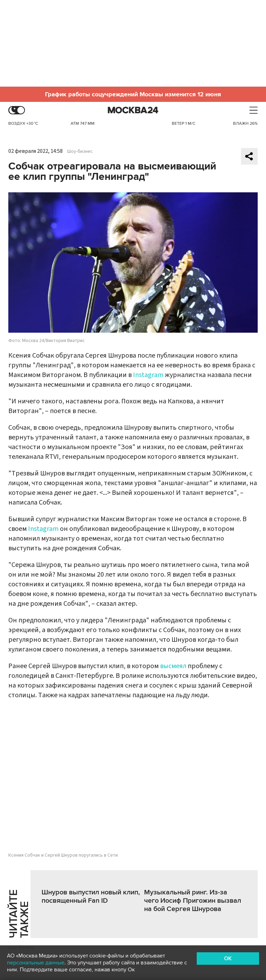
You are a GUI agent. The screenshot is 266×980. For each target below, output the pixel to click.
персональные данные (36, 963)
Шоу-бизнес (80, 151)
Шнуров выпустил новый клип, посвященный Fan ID (91, 896)
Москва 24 (133, 110)
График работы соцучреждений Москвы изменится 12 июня (133, 94)
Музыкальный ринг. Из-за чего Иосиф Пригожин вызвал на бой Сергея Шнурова (193, 901)
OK (228, 959)
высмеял (173, 666)
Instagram (148, 375)
